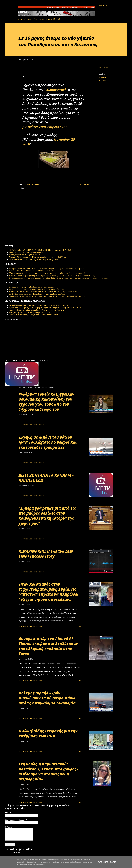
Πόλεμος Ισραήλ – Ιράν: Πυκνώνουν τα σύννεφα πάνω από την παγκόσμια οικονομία (47, 698)
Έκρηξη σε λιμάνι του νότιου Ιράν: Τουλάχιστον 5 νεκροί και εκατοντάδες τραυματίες (48, 442)
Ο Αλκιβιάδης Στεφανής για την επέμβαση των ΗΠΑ (48, 733)
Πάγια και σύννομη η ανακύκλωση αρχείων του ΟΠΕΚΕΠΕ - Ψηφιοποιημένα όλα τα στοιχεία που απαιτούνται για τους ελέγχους (59, 278)
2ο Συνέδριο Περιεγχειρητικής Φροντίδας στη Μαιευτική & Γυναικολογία (37, 294)
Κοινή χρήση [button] (104, 67)
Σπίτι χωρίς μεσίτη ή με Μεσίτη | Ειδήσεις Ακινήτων (29, 312)
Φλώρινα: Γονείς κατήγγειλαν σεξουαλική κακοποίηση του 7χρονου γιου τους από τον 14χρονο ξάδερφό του (46, 402)
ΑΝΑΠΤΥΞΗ (102, 78)
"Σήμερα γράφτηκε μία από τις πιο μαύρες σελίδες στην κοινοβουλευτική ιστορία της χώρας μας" (47, 516)
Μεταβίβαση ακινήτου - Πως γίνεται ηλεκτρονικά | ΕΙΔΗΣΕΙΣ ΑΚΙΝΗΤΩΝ (38, 305)
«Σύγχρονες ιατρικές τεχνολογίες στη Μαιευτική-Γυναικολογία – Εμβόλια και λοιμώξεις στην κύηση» (48, 296)
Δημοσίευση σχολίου (37, 425)
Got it (113, 862)
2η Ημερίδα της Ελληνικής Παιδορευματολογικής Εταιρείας (32, 287)
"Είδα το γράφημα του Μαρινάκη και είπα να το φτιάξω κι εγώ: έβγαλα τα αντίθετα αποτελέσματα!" (47, 273)
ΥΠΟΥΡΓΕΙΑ (103, 80)
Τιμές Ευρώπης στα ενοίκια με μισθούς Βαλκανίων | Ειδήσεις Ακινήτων (37, 310)
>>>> (80, 425)
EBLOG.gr (24, 12)
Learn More (102, 862)
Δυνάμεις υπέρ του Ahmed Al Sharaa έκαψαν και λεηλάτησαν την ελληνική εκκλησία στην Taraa (48, 268)
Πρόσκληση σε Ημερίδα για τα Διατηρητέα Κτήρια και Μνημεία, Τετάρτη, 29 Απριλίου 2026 (45, 308)
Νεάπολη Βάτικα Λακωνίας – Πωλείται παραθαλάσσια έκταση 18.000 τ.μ (37, 257)
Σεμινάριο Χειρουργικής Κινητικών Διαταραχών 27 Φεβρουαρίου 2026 (37, 289)
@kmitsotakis (57, 90)
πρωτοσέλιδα (17, 359)
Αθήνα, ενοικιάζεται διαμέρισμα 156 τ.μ (24, 255)
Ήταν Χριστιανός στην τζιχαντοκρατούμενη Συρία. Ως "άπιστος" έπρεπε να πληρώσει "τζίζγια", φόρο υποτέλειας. (52, 275)
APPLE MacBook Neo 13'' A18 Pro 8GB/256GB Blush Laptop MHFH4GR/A (41, 250)
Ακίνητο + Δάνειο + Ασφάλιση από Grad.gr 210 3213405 (41, 19)
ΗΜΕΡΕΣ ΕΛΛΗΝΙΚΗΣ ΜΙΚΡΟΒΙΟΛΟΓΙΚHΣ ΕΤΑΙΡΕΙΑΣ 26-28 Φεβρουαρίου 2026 (43, 292)
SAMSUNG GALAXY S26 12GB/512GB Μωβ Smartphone (34, 259)
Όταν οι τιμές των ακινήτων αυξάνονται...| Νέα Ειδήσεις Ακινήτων (35, 315)
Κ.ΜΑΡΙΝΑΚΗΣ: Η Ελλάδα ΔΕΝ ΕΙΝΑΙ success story (31, 271)
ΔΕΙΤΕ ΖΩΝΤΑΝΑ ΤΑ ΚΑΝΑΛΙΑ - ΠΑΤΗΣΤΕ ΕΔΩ (46, 478)
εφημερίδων (24, 359)
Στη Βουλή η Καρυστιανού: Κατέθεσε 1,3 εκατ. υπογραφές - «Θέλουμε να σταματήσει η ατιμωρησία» (49, 771)
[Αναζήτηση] (103, 5)
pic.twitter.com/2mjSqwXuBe (45, 127)
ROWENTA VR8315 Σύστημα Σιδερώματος (26, 252)
